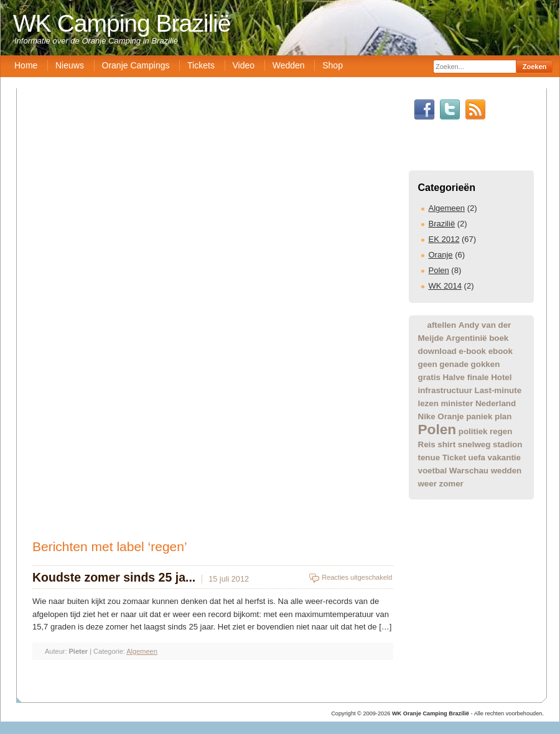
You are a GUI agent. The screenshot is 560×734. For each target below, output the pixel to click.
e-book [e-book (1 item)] (472, 351)
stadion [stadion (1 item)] (507, 444)
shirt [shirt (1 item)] (446, 444)
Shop (333, 65)
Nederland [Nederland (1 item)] (496, 403)
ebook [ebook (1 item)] (501, 351)
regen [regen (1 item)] (501, 431)
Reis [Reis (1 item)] (427, 444)
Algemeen (447, 208)
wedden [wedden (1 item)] (506, 471)
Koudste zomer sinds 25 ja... (114, 577)
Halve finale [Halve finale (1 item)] (465, 377)
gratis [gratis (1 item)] (429, 377)
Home (26, 65)
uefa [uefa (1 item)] (477, 458)
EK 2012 (444, 239)
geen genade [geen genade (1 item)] (443, 364)
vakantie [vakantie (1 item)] (504, 458)
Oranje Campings (136, 65)
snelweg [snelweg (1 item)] (474, 444)
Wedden (289, 65)
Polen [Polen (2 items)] (437, 429)
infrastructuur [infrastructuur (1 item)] (445, 390)
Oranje (441, 255)
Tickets (201, 65)
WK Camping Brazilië (122, 23)
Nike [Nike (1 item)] (427, 416)
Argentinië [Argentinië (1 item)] (467, 338)
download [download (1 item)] (437, 351)
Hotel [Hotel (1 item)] (501, 377)
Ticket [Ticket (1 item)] (454, 458)
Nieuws (70, 65)
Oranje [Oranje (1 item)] (450, 416)
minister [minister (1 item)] (457, 403)
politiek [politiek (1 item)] (473, 431)
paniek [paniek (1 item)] (479, 416)
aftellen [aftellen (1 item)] (442, 325)
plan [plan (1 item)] (503, 416)
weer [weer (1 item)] (427, 484)
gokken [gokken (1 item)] (486, 364)
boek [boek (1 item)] (499, 338)
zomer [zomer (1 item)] (451, 484)
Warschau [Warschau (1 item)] (469, 471)
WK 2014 (445, 286)
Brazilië (442, 224)
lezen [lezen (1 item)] (428, 403)
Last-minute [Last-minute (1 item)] (498, 390)
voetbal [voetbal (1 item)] (433, 471)
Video (244, 65)
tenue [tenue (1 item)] (429, 458)
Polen (439, 270)
